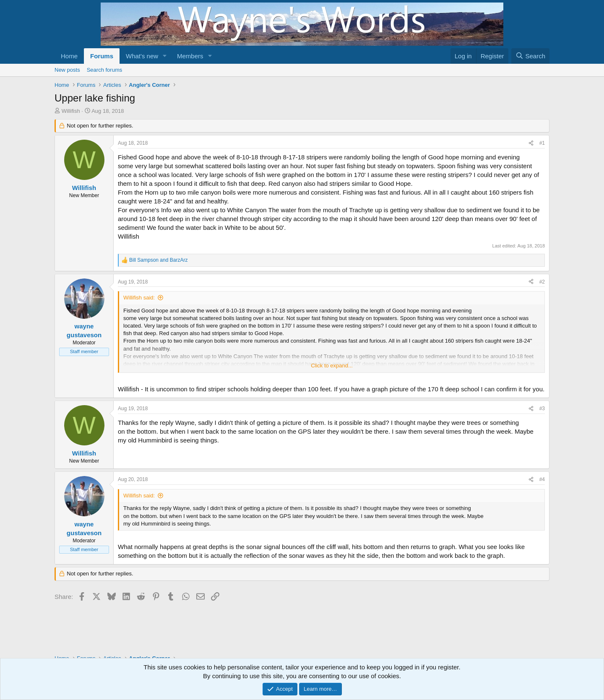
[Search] (530, 56)
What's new (142, 56)
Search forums (105, 70)
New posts (67, 70)
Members (190, 56)
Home (69, 56)
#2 (542, 282)
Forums (102, 56)
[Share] (531, 143)
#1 (542, 143)
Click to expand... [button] (332, 366)
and (158, 260)
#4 (542, 479)
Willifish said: (139, 298)
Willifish (71, 111)
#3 (542, 409)
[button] (165, 56)
